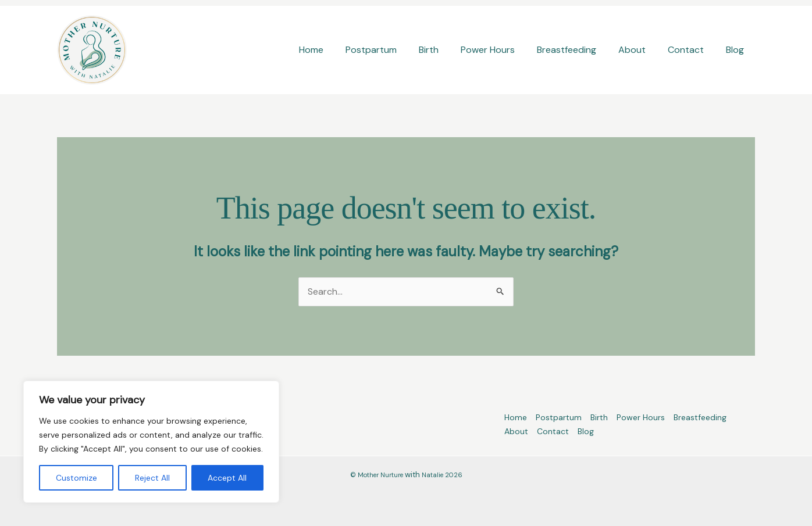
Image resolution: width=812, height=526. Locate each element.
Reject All (152, 478)
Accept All (227, 478)
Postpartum (394, 50)
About (641, 50)
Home (337, 50)
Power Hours (503, 50)
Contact (691, 50)
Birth (448, 50)
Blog (737, 50)
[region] (151, 442)
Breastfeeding (579, 50)
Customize (76, 478)
